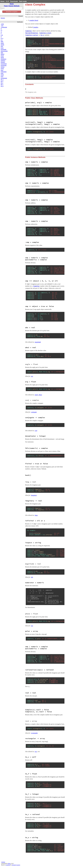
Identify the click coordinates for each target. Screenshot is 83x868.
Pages (6, 6)
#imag (2, 57)
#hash (2, 56)
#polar (2, 69)
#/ (1, 37)
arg (32, 376)
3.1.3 (7, 1)
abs (32, 577)
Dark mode (23, 1)
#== (2, 40)
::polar (2, 24)
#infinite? (3, 61)
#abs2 (2, 43)
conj (36, 431)
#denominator (4, 51)
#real (2, 73)
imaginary (34, 495)
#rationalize (4, 72)
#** (1, 30)
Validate (3, 862)
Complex (36, 27)
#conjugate (4, 49)
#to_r (2, 84)
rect (36, 752)
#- (1, 34)
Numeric (3, 18)
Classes (11, 6)
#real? (2, 75)
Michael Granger (16, 865)
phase (40, 395)
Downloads (14, 1)
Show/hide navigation (12, 12)
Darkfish (8, 865)
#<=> (2, 38)
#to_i (2, 83)
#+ (1, 32)
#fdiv (2, 53)
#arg (2, 46)
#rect (2, 77)
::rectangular (4, 27)
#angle (2, 45)
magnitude (38, 342)
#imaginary (4, 59)
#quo (2, 70)
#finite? (3, 54)
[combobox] (11, 8)
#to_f (2, 81)
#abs (2, 42)
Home (2, 1)
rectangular (34, 733)
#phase (3, 67)
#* (1, 29)
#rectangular (4, 78)
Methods (17, 6)
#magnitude (4, 64)
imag (36, 515)
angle (36, 395)
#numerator (4, 65)
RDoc (9, 863)
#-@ (2, 35)
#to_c (2, 80)
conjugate (34, 412)
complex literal (34, 20)
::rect (2, 26)
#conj (2, 48)
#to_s (2, 86)
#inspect (3, 62)
